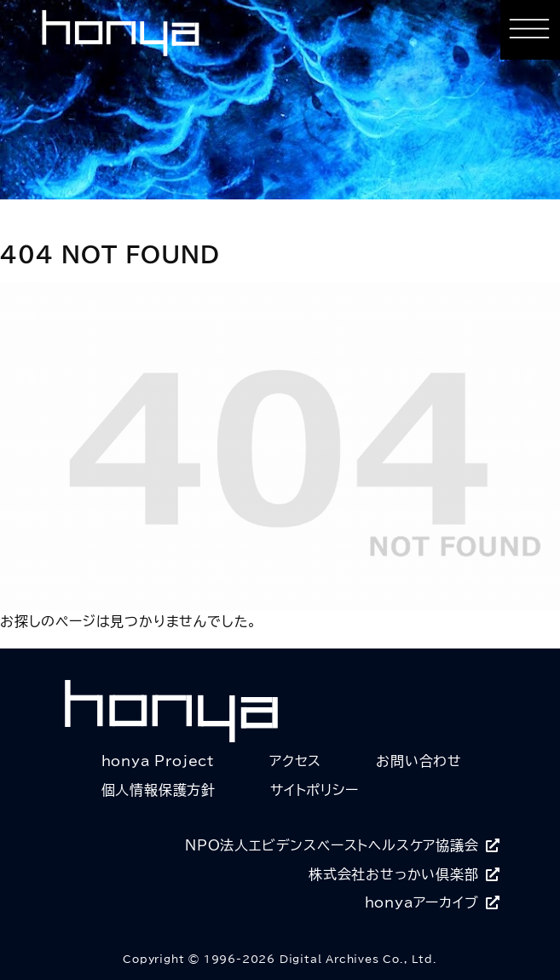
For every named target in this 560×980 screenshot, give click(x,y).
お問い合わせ (419, 761)
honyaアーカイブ (433, 902)
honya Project (158, 761)
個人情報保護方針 (159, 790)
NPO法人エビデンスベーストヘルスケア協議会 (342, 845)
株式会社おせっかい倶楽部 (404, 874)
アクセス (295, 761)
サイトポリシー (315, 790)
